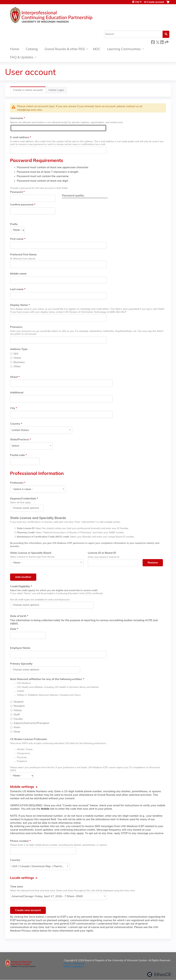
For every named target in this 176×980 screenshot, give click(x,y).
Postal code (17, 455)
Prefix (14, 224)
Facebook (153, 42)
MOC (97, 49)
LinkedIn (162, 42)
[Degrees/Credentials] (28, 508)
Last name (17, 289)
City (13, 408)
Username (17, 118)
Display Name (19, 305)
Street (14, 377)
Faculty (18, 719)
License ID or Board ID (102, 553)
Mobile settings (22, 787)
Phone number (19, 841)
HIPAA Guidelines (74, 967)
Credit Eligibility (20, 587)
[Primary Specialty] (28, 670)
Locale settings (22, 878)
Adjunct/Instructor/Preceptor (31, 723)
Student (19, 702)
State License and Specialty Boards (38, 518)
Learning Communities (124, 49)
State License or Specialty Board (31, 553)
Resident (19, 706)
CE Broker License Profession (29, 739)
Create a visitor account (29, 91)
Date (13, 629)
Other (17, 367)
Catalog (32, 49)
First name (17, 239)
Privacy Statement (74, 964)
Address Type (19, 349)
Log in (138, 2)
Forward (166, 42)
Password (16, 192)
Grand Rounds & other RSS (65, 49)
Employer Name (20, 648)
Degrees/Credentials (23, 499)
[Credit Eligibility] (28, 605)
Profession (17, 483)
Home (15, 49)
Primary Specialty (21, 664)
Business (19, 362)
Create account (155, 2)
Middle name (18, 274)
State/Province (19, 440)
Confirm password (22, 205)
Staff (17, 715)
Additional (17, 393)
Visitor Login (56, 90)
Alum (17, 727)
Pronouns (16, 327)
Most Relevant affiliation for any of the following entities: (46, 679)
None (17, 732)
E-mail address (20, 138)
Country (15, 424)
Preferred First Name (23, 255)
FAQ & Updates (22, 58)
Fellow (18, 711)
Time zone (17, 887)
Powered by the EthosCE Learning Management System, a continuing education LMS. (159, 974)
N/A (16, 354)
